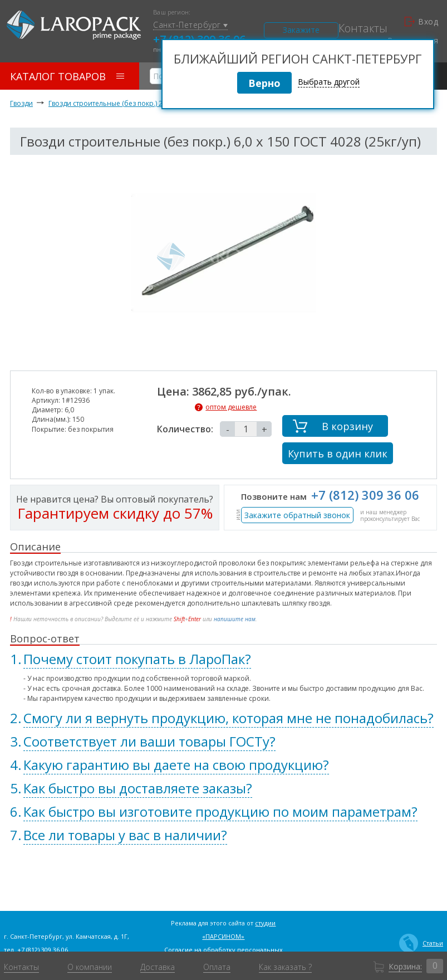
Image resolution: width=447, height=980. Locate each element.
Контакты (363, 28)
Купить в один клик (338, 454)
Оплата (217, 967)
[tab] (223, 659)
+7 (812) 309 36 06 (365, 495)
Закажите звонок (301, 31)
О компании (90, 967)
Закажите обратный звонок (297, 515)
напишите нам (235, 619)
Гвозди (21, 103)
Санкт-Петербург (190, 25)
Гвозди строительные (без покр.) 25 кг (111, 103)
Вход (421, 22)
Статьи (421, 943)
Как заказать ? (285, 967)
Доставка (158, 967)
